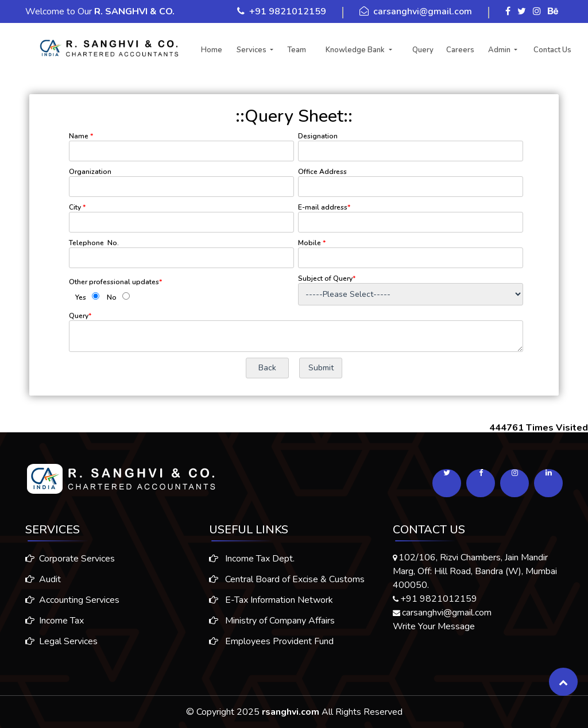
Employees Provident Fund (271, 646)
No (112, 297)
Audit (38, 579)
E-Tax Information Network (271, 605)
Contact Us (552, 50)
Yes (81, 297)
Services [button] (252, 50)
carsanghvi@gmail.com (423, 11)
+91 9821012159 (288, 11)
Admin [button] (500, 50)
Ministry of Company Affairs (272, 625)
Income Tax (50, 621)
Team (297, 50)
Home (212, 50)
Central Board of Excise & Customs (287, 584)
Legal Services (57, 641)
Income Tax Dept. (252, 563)
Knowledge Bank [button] (356, 50)
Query (423, 50)
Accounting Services (68, 600)
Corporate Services (65, 559)
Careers (460, 50)
